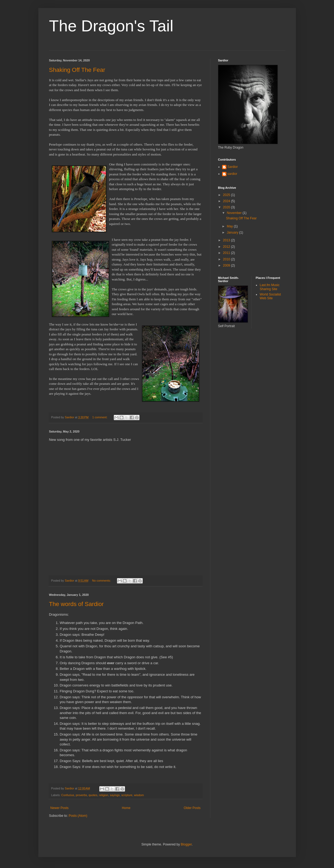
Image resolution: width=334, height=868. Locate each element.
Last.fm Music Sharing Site (270, 287)
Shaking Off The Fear (77, 70)
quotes (93, 795)
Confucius (68, 795)
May (230, 226)
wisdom (139, 795)
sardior (232, 174)
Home (126, 808)
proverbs (81, 795)
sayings (115, 795)
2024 (227, 201)
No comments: (102, 581)
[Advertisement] (242, 357)
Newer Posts (60, 808)
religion (104, 795)
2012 (227, 247)
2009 (227, 265)
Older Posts (192, 808)
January (233, 232)
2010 (227, 259)
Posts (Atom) (78, 816)
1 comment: (100, 417)
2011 (227, 253)
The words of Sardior (76, 604)
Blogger (186, 844)
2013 (227, 240)
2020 (227, 207)
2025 (227, 195)
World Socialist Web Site (270, 296)
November (235, 213)
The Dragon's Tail (111, 26)
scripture (127, 795)
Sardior (233, 167)
